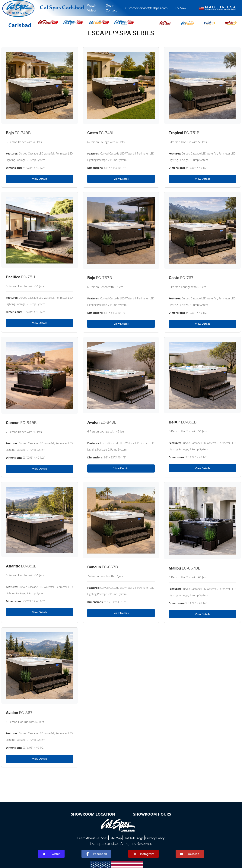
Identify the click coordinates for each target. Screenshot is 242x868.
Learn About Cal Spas (92, 838)
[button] (165, 22)
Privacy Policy (155, 838)
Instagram (143, 854)
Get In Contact (111, 8)
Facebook (96, 854)
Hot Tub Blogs (134, 838)
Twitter (51, 854)
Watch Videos (92, 8)
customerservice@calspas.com (146, 8)
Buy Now (180, 8)
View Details (40, 179)
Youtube (190, 854)
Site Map (116, 838)
